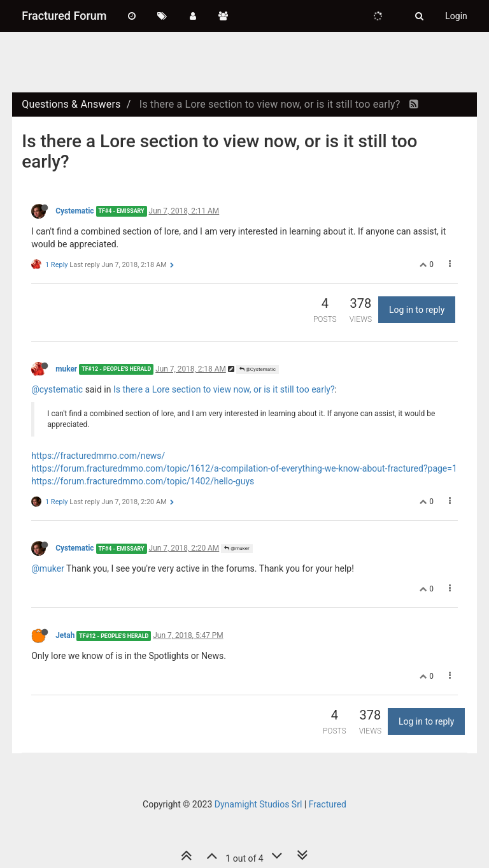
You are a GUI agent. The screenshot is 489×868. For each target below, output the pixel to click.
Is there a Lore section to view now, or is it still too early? (224, 389)
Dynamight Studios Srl (259, 804)
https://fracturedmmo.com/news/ (98, 456)
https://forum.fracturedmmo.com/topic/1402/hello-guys (143, 481)
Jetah (65, 635)
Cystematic (74, 211)
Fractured (328, 804)
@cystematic (57, 389)
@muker (237, 548)
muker (66, 369)
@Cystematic (258, 369)
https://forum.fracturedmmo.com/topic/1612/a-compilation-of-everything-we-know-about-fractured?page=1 (244, 468)
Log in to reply (417, 310)
